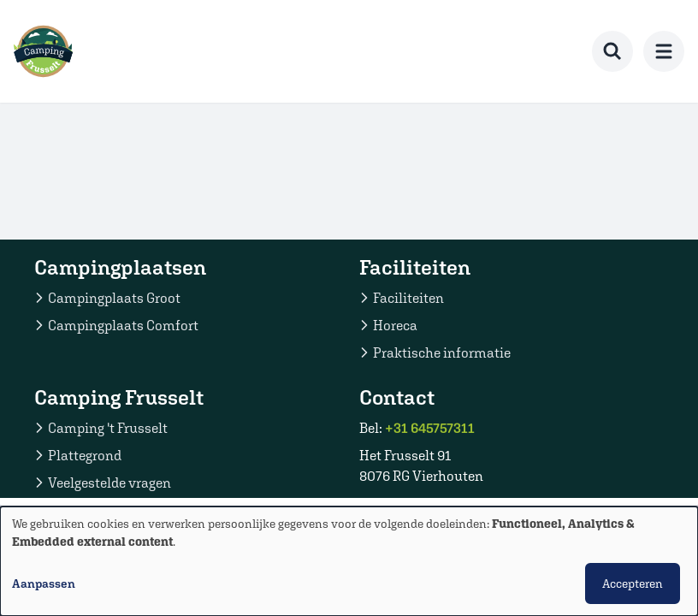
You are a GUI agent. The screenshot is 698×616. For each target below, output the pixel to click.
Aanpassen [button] (44, 583)
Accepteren (633, 583)
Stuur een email (422, 503)
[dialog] (349, 561)
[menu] (664, 51)
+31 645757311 (430, 428)
